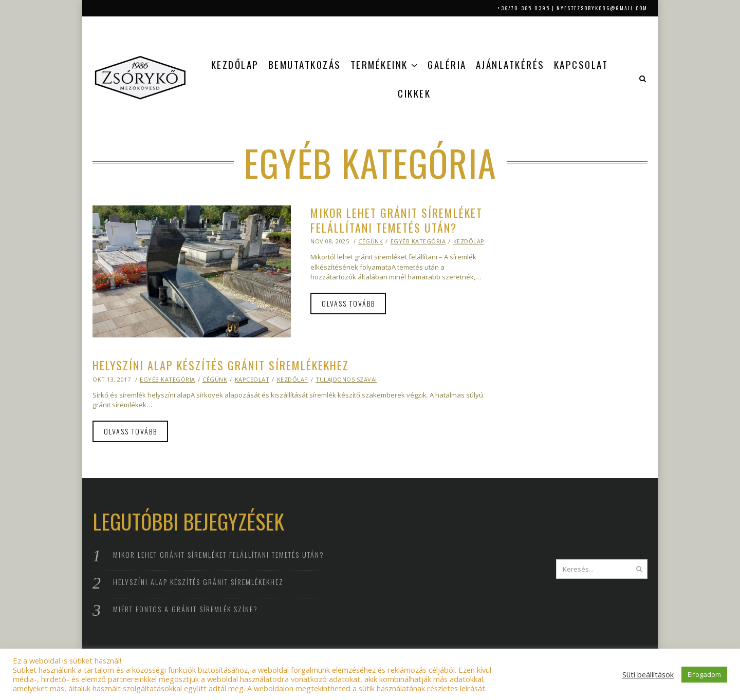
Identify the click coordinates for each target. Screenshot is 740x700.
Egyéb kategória (418, 241)
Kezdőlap (235, 64)
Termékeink (379, 64)
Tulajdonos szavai (346, 379)
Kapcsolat (581, 64)
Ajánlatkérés (510, 64)
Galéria (447, 64)
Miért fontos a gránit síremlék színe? (186, 609)
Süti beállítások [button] (648, 674)
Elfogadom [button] (704, 674)
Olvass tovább (348, 303)
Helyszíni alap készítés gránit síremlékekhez (221, 365)
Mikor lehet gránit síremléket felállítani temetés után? (396, 220)
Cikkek (414, 93)
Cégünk (371, 241)
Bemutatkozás (305, 64)
